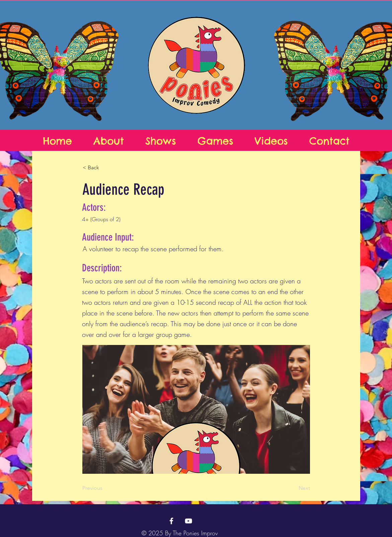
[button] (105, 168)
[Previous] (104, 488)
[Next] (293, 488)
